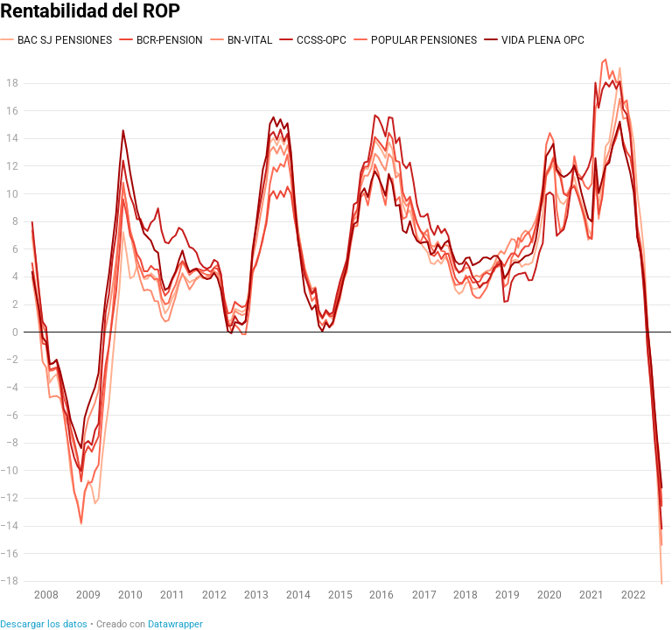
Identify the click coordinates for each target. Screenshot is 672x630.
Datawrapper (175, 624)
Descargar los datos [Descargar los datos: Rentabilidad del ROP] (44, 624)
